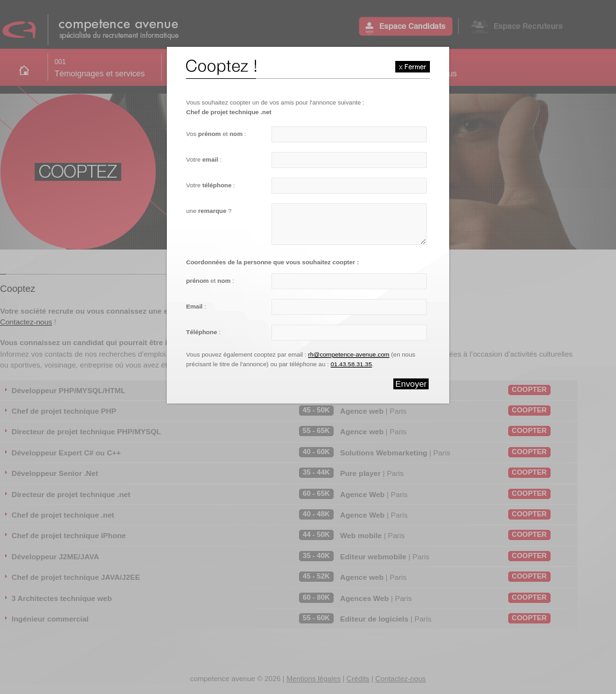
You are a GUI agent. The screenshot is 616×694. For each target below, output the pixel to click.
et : (210, 281)
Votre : (204, 159)
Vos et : (216, 134)
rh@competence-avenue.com (349, 354)
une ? (209, 211)
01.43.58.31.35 (351, 364)
